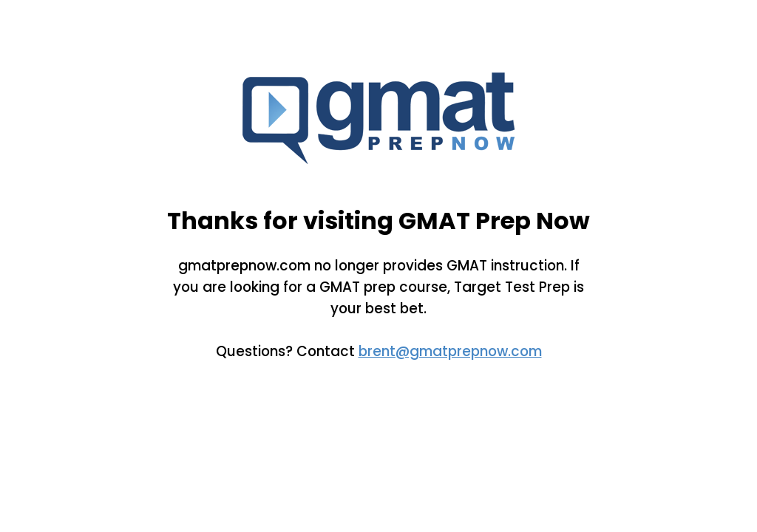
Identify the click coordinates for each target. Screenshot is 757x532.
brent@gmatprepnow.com (450, 351)
